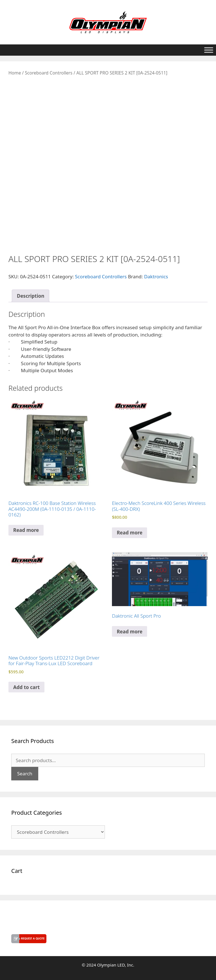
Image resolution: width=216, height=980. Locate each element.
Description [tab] (31, 296)
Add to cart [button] (26, 687)
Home (15, 73)
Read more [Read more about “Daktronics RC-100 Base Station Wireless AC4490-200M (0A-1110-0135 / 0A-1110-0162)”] (26, 530)
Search (25, 774)
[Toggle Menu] (209, 50)
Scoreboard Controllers (49, 73)
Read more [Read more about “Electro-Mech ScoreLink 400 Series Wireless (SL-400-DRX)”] (130, 533)
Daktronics (156, 276)
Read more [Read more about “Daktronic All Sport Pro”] (130, 632)
